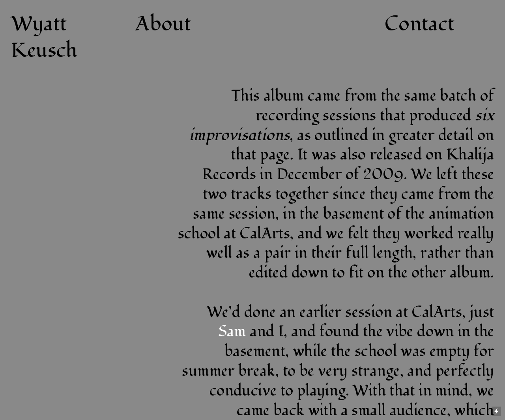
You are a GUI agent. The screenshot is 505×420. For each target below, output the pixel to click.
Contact (420, 24)
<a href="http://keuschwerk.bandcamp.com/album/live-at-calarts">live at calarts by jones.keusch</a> (95, 179)
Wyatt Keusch (44, 37)
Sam (232, 331)
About (163, 24)
